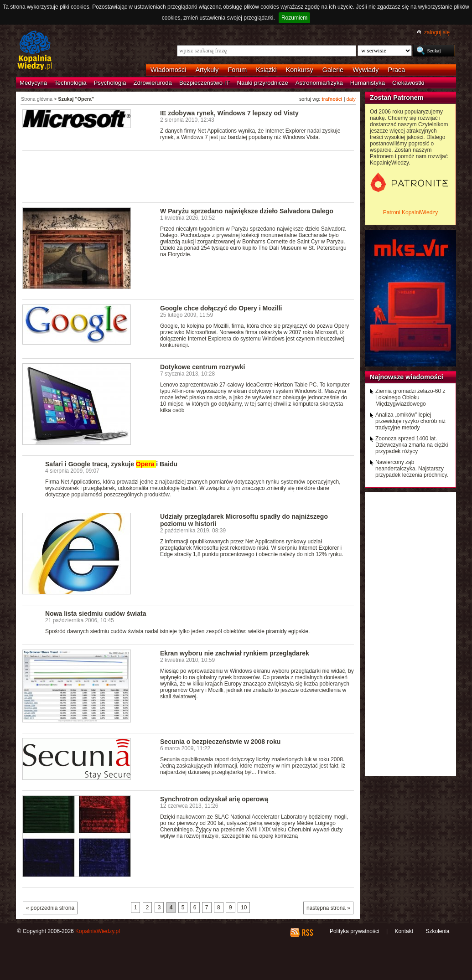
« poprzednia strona (50, 908)
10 (244, 908)
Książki (266, 70)
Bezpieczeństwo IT (205, 83)
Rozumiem (294, 18)
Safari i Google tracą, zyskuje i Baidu (111, 464)
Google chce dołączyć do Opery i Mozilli (221, 308)
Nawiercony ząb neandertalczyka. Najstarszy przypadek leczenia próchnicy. (412, 469)
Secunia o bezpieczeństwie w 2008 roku (220, 742)
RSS (307, 933)
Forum (238, 70)
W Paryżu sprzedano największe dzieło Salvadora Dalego (247, 211)
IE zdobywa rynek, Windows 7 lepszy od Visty (229, 113)
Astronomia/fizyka (319, 83)
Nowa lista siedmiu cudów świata (96, 614)
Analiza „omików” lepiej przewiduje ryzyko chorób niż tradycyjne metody (410, 421)
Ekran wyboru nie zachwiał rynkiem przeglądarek (235, 653)
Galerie (333, 70)
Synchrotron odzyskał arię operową (214, 799)
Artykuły (207, 70)
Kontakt (404, 931)
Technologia (70, 83)
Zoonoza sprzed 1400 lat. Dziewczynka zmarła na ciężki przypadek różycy (412, 445)
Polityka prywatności (355, 931)
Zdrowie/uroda (153, 83)
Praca (397, 70)
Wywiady (366, 70)
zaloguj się (437, 32)
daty (351, 99)
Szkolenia (437, 931)
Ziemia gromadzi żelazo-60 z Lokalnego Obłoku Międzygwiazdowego (410, 397)
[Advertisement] (188, 176)
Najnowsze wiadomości (407, 377)
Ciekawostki (408, 83)
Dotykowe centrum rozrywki (202, 367)
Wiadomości (168, 70)
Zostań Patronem (397, 98)
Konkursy (300, 70)
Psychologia (110, 83)
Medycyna (33, 83)
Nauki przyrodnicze (263, 83)
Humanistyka (368, 83)
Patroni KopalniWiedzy (411, 212)
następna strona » (328, 908)
